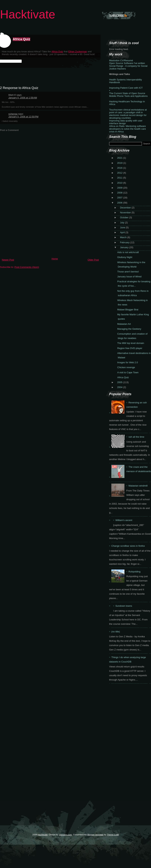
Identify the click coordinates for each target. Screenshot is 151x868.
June (123, 227)
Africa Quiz (21, 39)
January (125, 247)
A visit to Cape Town (128, 372)
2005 (120, 382)
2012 (120, 173)
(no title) (116, 632)
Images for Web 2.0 (127, 362)
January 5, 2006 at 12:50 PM (23, 117)
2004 (120, 387)
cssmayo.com (65, 835)
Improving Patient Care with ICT (126, 88)
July (123, 223)
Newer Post (8, 260)
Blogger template (95, 835)
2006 (120, 203)
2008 (120, 193)
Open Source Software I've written (127, 63)
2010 (120, 183)
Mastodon (114, 60)
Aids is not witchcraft (128, 252)
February (125, 242)
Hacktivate (28, 14)
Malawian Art (124, 324)
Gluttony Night (125, 257)
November (126, 213)
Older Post (93, 260)
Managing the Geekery (129, 329)
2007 (120, 198)
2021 (120, 158)
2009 (120, 188)
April (123, 232)
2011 (120, 178)
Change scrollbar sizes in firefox (128, 546)
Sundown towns (124, 606)
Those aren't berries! (128, 272)
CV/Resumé (127, 60)
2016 (120, 168)
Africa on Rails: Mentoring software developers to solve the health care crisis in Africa (128, 129)
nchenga (13, 114)
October (125, 217)
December (126, 208)
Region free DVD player (130, 348)
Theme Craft (113, 835)
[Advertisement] (27, 230)
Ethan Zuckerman (78, 52)
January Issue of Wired (129, 277)
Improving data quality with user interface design (126, 122)
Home (55, 259)
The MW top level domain (131, 343)
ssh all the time (136, 437)
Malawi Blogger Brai (128, 310)
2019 (120, 163)
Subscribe (119, 15)
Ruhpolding (134, 572)
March (124, 237)
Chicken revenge (126, 367)
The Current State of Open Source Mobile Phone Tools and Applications (128, 95)
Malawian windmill (138, 486)
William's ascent (124, 520)
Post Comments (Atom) (27, 267)
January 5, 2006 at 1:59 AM (23, 98)
